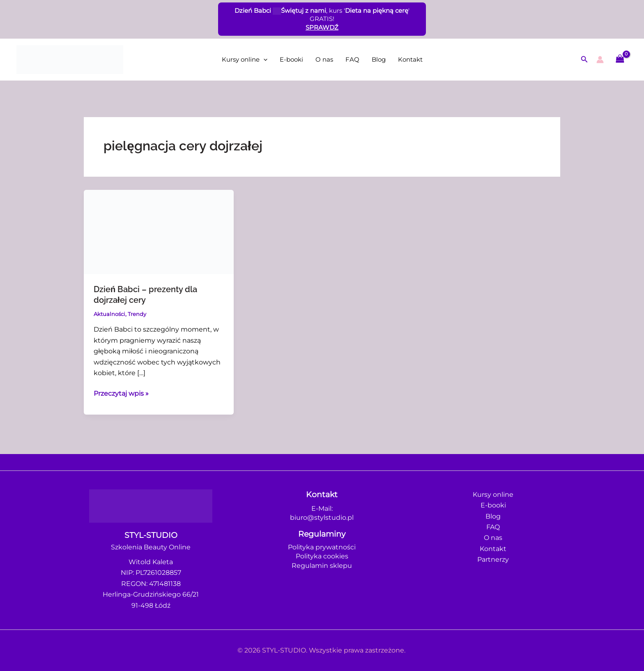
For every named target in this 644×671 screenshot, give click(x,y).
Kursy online (245, 60)
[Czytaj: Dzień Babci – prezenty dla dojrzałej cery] (159, 231)
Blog (379, 59)
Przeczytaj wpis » (121, 393)
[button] (584, 60)
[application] (263, 60)
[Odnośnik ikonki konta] (600, 60)
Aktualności (109, 314)
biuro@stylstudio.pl (322, 518)
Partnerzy (493, 559)
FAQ (352, 59)
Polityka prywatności (322, 547)
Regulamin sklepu (322, 566)
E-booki (291, 59)
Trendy (137, 314)
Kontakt (410, 59)
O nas (324, 59)
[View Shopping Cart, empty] (620, 59)
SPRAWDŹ (322, 27)
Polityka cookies (322, 556)
